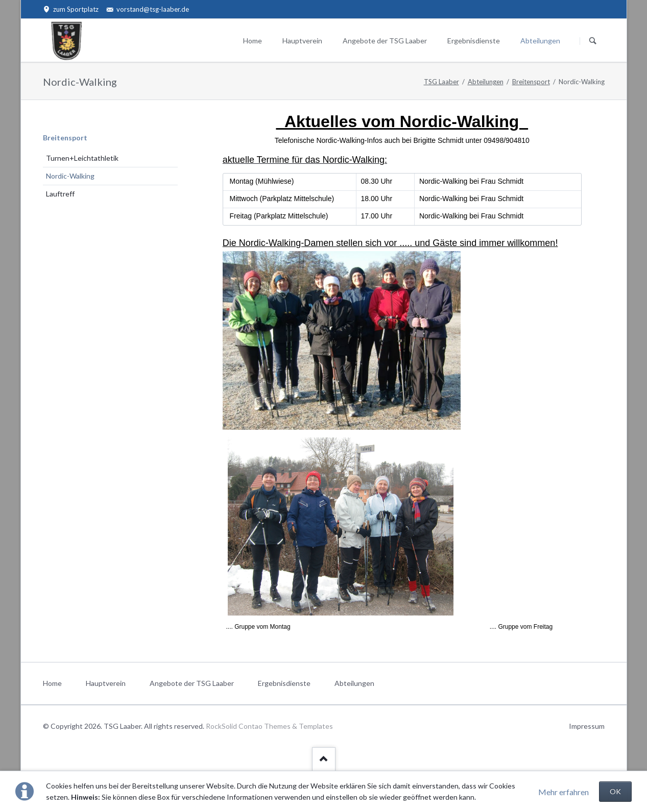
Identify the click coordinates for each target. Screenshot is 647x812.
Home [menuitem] (52, 683)
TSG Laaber (441, 82)
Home (253, 41)
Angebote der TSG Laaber (385, 41)
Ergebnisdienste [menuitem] (284, 683)
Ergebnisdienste (474, 41)
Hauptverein (302, 41)
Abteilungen (540, 41)
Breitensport (531, 82)
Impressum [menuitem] (587, 726)
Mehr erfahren (564, 792)
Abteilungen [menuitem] (354, 683)
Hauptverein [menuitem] (106, 683)
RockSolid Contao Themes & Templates (269, 726)
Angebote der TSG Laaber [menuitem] (192, 683)
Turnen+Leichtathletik (82, 158)
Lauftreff (60, 194)
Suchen (593, 41)
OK (615, 791)
